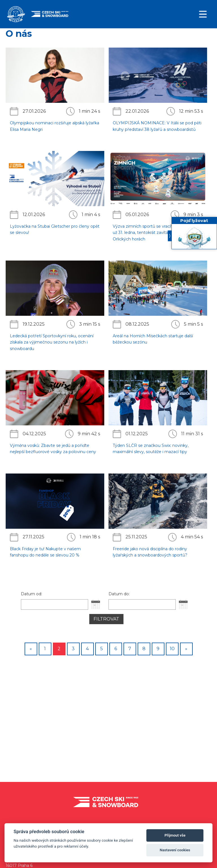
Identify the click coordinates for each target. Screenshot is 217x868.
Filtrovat (106, 619)
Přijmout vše (175, 835)
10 (172, 649)
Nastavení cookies (175, 850)
